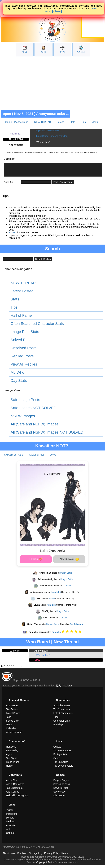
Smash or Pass (62, 787)
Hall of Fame (21, 318)
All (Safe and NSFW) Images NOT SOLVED (47, 435)
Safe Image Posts (25, 402)
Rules (65, 856)
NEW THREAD (43, 122)
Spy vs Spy (59, 794)
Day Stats (19, 383)
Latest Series (13, 716)
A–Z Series (12, 708)
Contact (10, 835)
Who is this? (43, 658)
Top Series (12, 712)
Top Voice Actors (62, 753)
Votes (53, 457)
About (6, 856)
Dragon (68, 588)
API (8, 832)
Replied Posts (22, 359)
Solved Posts (21, 342)
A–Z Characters (62, 708)
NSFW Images (23, 419)
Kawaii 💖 (36, 562)
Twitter (10, 813)
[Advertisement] (52, 83)
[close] (57, 13)
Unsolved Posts (24, 351)
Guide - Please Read (17, 122)
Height (10, 768)
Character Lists (62, 723)
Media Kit (11, 824)
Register (68, 688)
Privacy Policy (52, 856)
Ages (9, 757)
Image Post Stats (25, 334)
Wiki (13, 856)
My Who (17, 375)
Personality (12, 753)
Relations (11, 749)
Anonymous (41, 653)
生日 (25, 52)
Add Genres (13, 794)
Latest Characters (63, 716)
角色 (62, 52)
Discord (10, 820)
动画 (43, 52)
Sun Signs (12, 761)
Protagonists (60, 757)
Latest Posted (22, 294)
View (37, 663)
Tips (83, 122)
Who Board (38, 644)
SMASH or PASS (14, 457)
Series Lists (12, 723)
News (9, 727)
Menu (95, 122)
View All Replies (24, 367)
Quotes (81, 52)
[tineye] (54, 136)
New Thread (66, 644)
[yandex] (63, 136)
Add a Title (12, 783)
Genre (57, 761)
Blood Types (13, 764)
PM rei (12, 235)
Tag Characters (14, 790)
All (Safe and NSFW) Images (35, 427)
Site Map (22, 856)
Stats (72, 122)
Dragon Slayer (53, 627)
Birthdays (58, 727)
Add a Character (15, 787)
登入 (58, 688)
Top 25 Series (61, 764)
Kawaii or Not (36, 457)
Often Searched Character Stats (37, 326)
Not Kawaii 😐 (69, 562)
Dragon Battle (66, 576)
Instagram (11, 816)
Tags (9, 719)
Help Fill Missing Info (17, 798)
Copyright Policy (45, 865)
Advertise (11, 828)
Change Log (36, 856)
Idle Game (59, 798)
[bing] (39, 136)
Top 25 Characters (63, 768)
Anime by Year (14, 735)
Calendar (11, 731)
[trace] (46, 136)
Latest (60, 122)
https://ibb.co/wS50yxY (48, 131)
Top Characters (62, 712)
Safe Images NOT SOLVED (33, 410)
